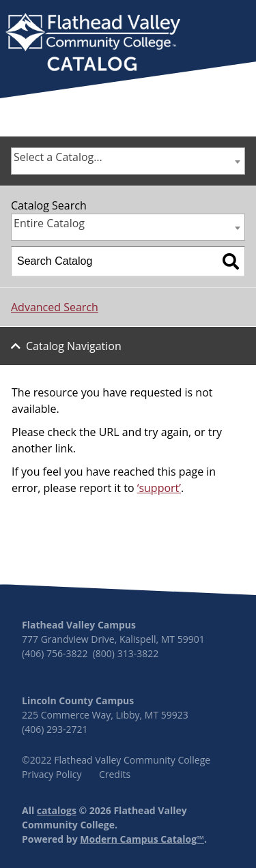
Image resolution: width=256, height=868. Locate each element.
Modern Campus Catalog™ (142, 839)
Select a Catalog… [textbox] (58, 157)
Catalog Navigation (74, 346)
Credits (115, 774)
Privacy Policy (52, 774)
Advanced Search (55, 307)
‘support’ (159, 488)
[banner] (93, 44)
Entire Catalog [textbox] (49, 223)
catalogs (57, 810)
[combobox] (128, 161)
